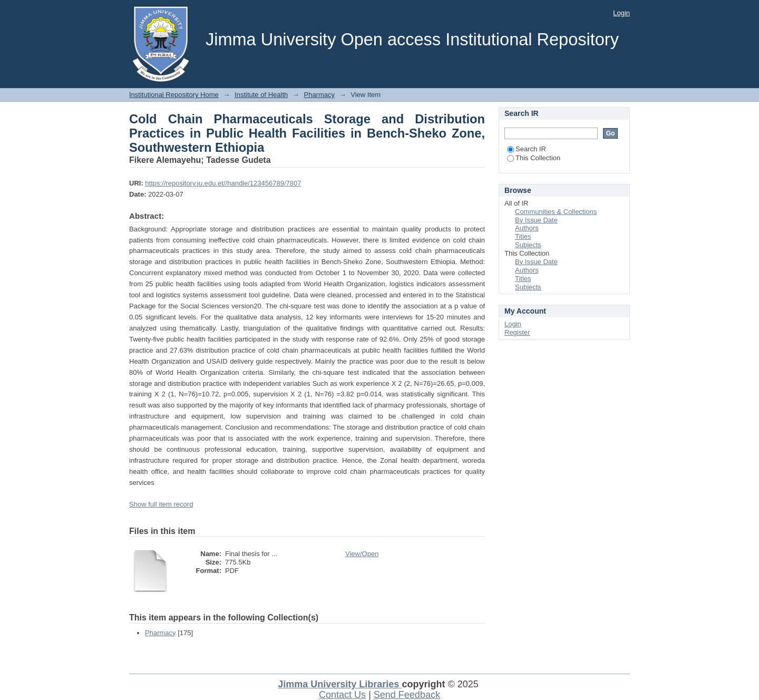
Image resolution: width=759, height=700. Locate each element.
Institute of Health (261, 95)
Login (621, 13)
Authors (527, 228)
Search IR (527, 149)
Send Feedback (407, 695)
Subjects (528, 245)
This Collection (534, 158)
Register (517, 332)
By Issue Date (536, 220)
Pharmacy (319, 95)
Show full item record (161, 504)
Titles (523, 236)
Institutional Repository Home (174, 95)
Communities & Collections (556, 212)
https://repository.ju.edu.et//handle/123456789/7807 (223, 183)
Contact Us (342, 695)
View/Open (362, 554)
